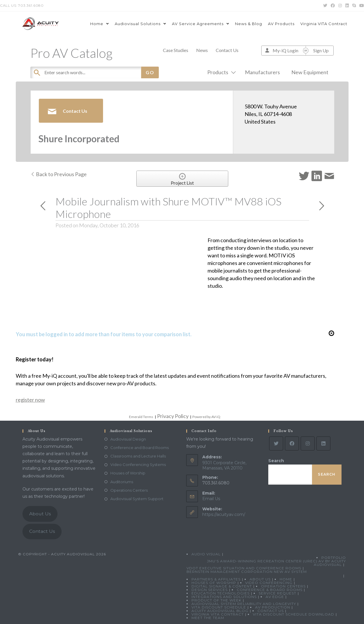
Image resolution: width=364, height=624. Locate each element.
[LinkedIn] (323, 443)
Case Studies (176, 50)
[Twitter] (276, 443)
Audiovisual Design (128, 439)
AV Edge (275, 597)
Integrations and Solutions (224, 597)
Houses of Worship (128, 473)
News (202, 50)
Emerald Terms (141, 417)
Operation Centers (283, 586)
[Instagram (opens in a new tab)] (340, 6)
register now (30, 400)
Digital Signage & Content (222, 586)
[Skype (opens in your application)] (354, 6)
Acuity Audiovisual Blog (220, 611)
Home (286, 579)
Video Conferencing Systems (138, 464)
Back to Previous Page (59, 174)
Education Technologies (221, 593)
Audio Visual (206, 554)
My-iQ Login (285, 50)
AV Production (273, 607)
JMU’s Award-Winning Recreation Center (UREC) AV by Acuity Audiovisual (276, 563)
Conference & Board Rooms (270, 590)
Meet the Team (208, 618)
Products (220, 72)
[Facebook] (292, 443)
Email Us (211, 499)
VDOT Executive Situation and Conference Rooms (244, 568)
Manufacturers (262, 72)
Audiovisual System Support (137, 499)
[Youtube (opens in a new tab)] (361, 6)
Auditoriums (122, 482)
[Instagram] (308, 443)
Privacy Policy (173, 416)
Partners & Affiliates (216, 579)
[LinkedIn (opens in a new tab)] (347, 6)
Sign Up (321, 50)
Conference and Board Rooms (140, 448)
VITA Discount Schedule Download (294, 614)
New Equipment (310, 72)
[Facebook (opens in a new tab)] (333, 6)
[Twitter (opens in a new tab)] (325, 6)
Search (276, 461)
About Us (40, 514)
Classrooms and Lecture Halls (138, 456)
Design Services (210, 590)
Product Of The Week (216, 600)
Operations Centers (129, 490)
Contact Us (227, 50)
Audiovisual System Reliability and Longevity (244, 604)
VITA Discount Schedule (219, 607)
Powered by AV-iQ (206, 417)
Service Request (277, 593)
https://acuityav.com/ (224, 514)
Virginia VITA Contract (218, 614)
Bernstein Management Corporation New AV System (247, 572)
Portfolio (334, 558)
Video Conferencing (269, 583)
